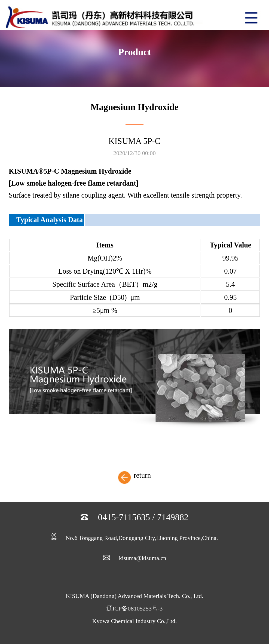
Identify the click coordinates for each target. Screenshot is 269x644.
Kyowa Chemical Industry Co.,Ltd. (134, 621)
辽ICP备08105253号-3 (135, 608)
